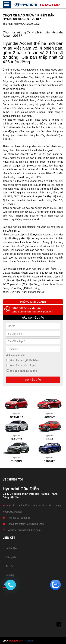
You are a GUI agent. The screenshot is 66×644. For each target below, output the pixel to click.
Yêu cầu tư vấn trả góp (21, 365)
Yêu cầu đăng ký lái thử (22, 371)
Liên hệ (10, 575)
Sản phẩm (12, 557)
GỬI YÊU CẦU (33, 380)
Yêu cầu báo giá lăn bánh (23, 360)
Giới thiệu (11, 548)
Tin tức (10, 566)
